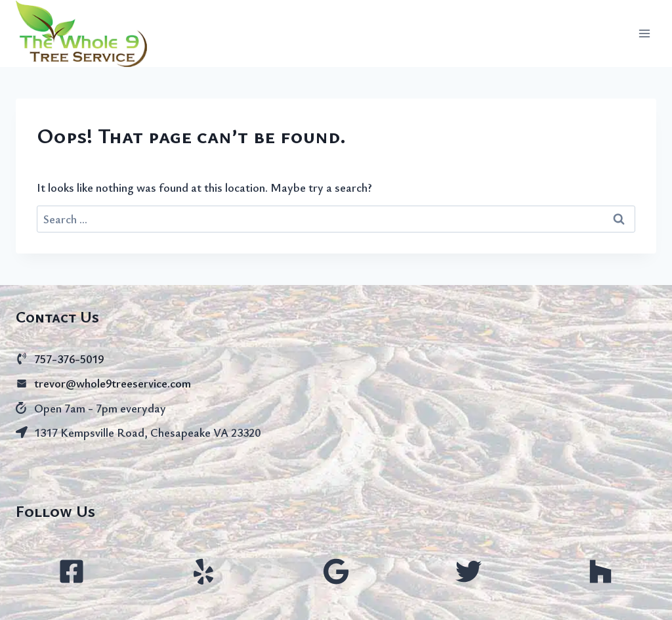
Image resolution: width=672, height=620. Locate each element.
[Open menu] (644, 33)
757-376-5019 (69, 359)
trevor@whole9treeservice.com (113, 383)
